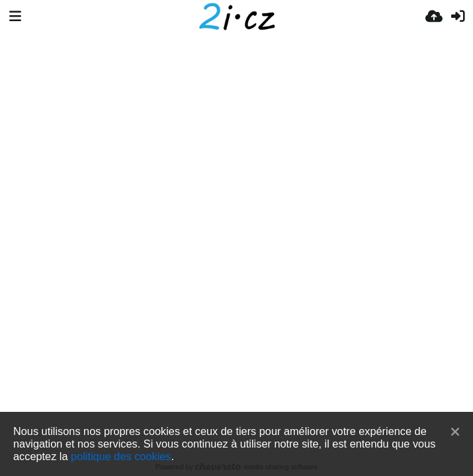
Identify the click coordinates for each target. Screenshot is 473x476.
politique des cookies (121, 456)
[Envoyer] (434, 17)
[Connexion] (458, 17)
